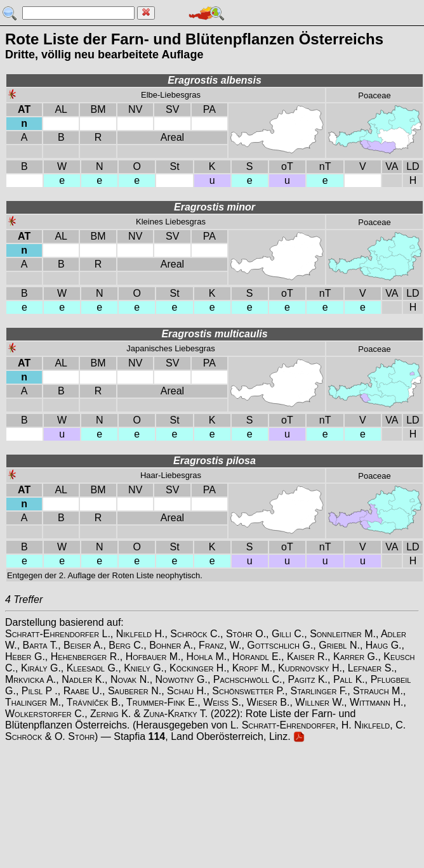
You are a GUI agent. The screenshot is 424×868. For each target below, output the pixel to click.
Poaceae (374, 95)
